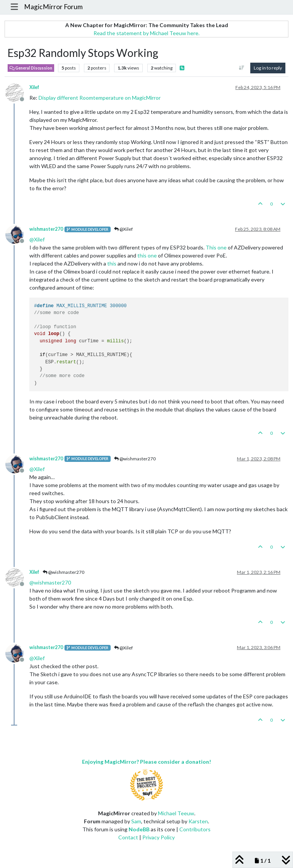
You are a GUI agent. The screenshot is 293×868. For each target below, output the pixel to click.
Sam (136, 821)
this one (147, 255)
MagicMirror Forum (53, 7)
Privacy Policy (159, 837)
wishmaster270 (46, 229)
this (112, 263)
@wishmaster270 (135, 459)
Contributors (195, 829)
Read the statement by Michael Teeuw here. (146, 33)
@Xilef (123, 229)
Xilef (34, 87)
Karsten (198, 821)
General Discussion (31, 68)
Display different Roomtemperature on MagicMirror (100, 98)
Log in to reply (268, 68)
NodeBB (139, 829)
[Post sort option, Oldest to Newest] (242, 68)
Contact (128, 837)
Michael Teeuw (176, 813)
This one (216, 247)
